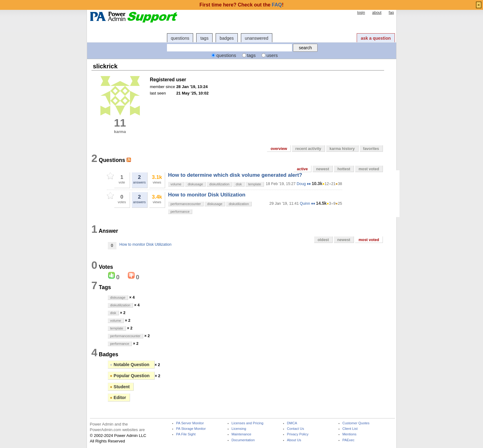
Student (120, 387)
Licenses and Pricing (248, 423)
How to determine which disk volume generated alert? (235, 175)
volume (176, 184)
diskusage (195, 184)
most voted (369, 169)
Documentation (243, 440)
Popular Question (130, 376)
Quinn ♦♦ (307, 204)
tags (204, 38)
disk (239, 184)
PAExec (349, 440)
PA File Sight (186, 434)
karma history (342, 149)
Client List (350, 429)
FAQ (277, 5)
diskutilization (219, 184)
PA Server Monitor (190, 423)
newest (323, 169)
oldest (323, 240)
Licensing (239, 429)
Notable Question (130, 365)
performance (180, 212)
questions (180, 38)
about (377, 13)
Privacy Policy (298, 434)
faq (391, 13)
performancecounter (186, 204)
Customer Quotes (356, 423)
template (254, 184)
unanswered (257, 38)
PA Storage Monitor (191, 429)
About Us (294, 440)
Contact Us (296, 429)
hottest (344, 169)
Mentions (350, 434)
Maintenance (241, 434)
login (361, 13)
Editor (118, 398)
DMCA (292, 423)
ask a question (376, 38)
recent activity (308, 149)
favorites (371, 149)
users (272, 55)
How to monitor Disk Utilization (207, 195)
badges (227, 38)
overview (279, 149)
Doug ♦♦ (304, 184)
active (302, 169)
